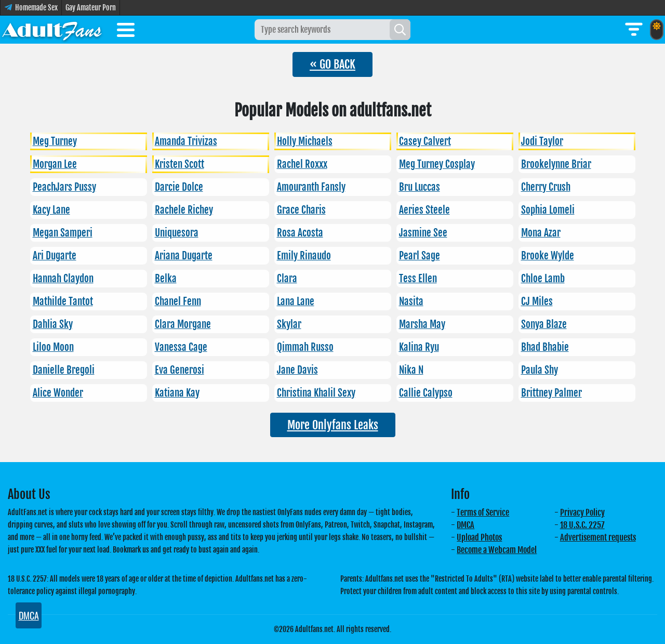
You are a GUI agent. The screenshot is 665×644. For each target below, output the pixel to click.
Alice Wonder (58, 393)
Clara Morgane (183, 324)
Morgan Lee (55, 164)
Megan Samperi (63, 233)
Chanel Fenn (178, 301)
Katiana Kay (177, 393)
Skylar (289, 324)
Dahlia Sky (53, 324)
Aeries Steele (424, 210)
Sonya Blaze (544, 324)
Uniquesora (177, 233)
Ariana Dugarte (184, 256)
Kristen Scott (179, 164)
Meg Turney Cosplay (437, 164)
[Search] (400, 30)
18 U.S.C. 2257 (582, 525)
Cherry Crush (546, 187)
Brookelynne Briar (556, 164)
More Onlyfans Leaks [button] (333, 425)
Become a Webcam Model (497, 550)
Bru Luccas (420, 187)
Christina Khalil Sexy (316, 393)
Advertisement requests (598, 537)
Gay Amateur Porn (91, 8)
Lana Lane (296, 301)
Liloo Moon (53, 347)
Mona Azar (541, 233)
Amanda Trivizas (186, 141)
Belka (166, 279)
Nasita (411, 301)
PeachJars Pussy (64, 187)
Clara (287, 279)
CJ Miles (537, 301)
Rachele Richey (184, 210)
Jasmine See (423, 233)
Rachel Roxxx (302, 164)
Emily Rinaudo (304, 256)
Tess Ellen (418, 279)
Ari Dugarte (55, 256)
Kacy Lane (51, 210)
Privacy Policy (582, 512)
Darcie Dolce (179, 187)
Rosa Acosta (300, 233)
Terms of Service (483, 512)
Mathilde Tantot (63, 301)
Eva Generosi (179, 370)
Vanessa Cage (181, 347)
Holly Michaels (305, 141)
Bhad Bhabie (545, 347)
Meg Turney (55, 141)
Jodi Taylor (542, 141)
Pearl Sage (420, 256)
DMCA (465, 525)
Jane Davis (297, 370)
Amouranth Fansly (311, 187)
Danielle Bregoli (64, 370)
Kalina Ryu (419, 347)
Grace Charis (301, 210)
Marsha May (422, 324)
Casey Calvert (425, 141)
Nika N (411, 370)
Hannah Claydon (63, 279)
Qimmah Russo (305, 347)
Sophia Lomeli (548, 210)
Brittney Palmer (551, 393)
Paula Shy (540, 370)
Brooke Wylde (548, 256)
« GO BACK (332, 64)
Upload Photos (479, 537)
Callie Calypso (426, 393)
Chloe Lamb (543, 279)
